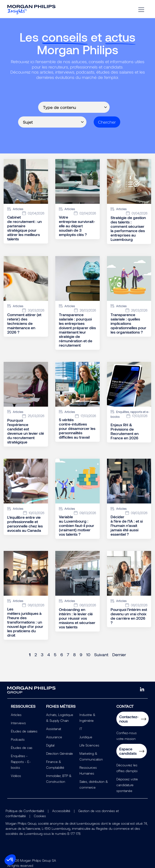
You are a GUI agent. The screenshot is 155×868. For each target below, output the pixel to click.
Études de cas (22, 748)
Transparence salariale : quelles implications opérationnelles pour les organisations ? (128, 323)
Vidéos (16, 776)
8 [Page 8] (74, 655)
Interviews (18, 723)
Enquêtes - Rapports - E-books (21, 762)
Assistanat (54, 729)
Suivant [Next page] (101, 655)
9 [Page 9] (81, 655)
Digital (50, 745)
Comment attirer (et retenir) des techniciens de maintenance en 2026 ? (24, 323)
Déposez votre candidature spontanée (127, 785)
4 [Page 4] (49, 655)
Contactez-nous (129, 719)
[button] (10, 860)
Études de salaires (24, 731)
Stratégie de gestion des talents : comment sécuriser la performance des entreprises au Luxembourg (128, 228)
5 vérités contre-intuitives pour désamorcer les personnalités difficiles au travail (77, 428)
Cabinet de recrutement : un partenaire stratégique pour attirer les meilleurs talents (25, 228)
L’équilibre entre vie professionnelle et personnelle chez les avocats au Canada (25, 524)
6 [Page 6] (62, 655)
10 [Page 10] (88, 655)
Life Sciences (89, 745)
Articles (16, 715)
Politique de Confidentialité (25, 811)
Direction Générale (60, 753)
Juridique (86, 737)
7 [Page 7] (68, 655)
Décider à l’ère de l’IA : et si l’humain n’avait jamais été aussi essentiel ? (127, 525)
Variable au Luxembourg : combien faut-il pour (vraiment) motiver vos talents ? (77, 525)
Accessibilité (61, 811)
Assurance (54, 737)
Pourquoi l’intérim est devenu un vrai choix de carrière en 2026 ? (129, 616)
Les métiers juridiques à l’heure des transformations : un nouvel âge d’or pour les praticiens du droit (25, 622)
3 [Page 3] (42, 655)
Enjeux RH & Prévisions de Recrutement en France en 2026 (125, 431)
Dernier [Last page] (119, 655)
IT (81, 729)
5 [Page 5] (55, 655)
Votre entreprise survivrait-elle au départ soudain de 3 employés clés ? (77, 226)
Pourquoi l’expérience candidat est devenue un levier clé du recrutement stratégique (26, 431)
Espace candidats (128, 751)
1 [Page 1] (30, 655)
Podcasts (18, 739)
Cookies (40, 816)
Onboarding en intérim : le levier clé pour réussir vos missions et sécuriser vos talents (77, 618)
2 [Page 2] (36, 655)
